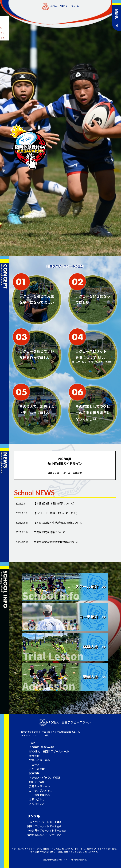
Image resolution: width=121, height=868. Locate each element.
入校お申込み (37, 804)
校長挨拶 (34, 756)
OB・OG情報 (37, 782)
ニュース (34, 764)
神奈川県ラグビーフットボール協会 (47, 830)
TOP (32, 743)
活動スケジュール (40, 786)
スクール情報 (37, 769)
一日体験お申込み (40, 795)
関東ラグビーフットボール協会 (44, 826)
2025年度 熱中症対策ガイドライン (65, 466)
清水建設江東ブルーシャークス (44, 835)
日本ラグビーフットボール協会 (44, 822)
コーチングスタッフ (41, 791)
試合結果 (34, 773)
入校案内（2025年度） (42, 747)
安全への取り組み (40, 760)
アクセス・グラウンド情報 (45, 778)
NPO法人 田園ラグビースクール (49, 751)
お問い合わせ (37, 799)
